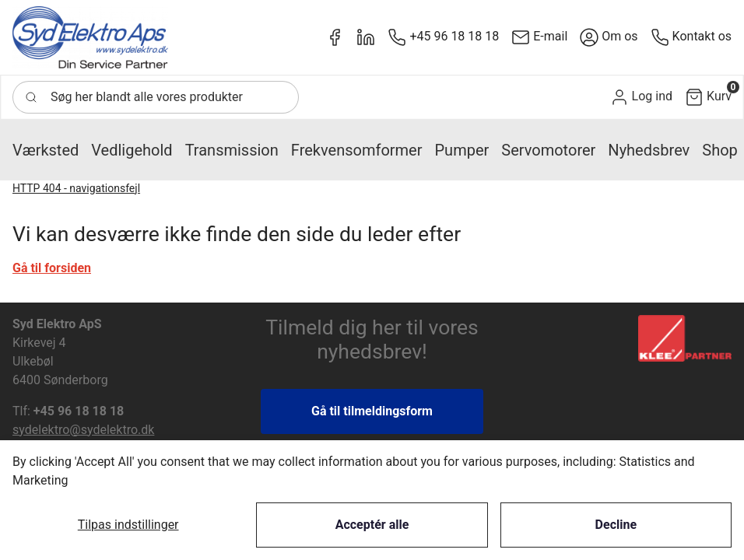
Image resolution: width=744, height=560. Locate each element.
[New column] (90, 37)
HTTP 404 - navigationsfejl (76, 188)
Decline (616, 525)
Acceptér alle (372, 525)
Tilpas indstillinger (128, 525)
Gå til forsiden (52, 268)
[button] (641, 97)
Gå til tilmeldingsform (372, 411)
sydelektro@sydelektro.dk (83, 430)
